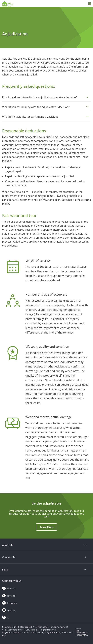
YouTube (9, 610)
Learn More (46, 527)
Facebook (9, 595)
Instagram (9, 602)
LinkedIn (9, 588)
